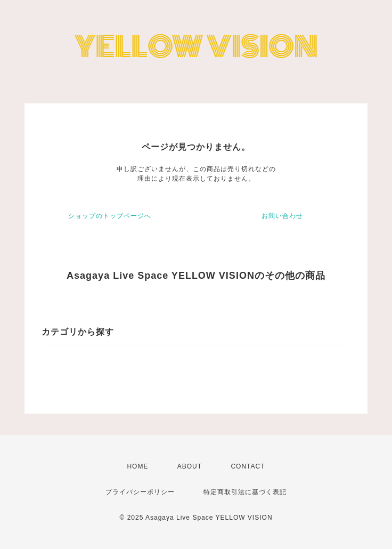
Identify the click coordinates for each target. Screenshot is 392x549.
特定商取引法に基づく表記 (245, 492)
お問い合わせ (282, 216)
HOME (137, 466)
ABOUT (190, 466)
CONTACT (248, 466)
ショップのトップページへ (110, 216)
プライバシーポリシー (140, 492)
